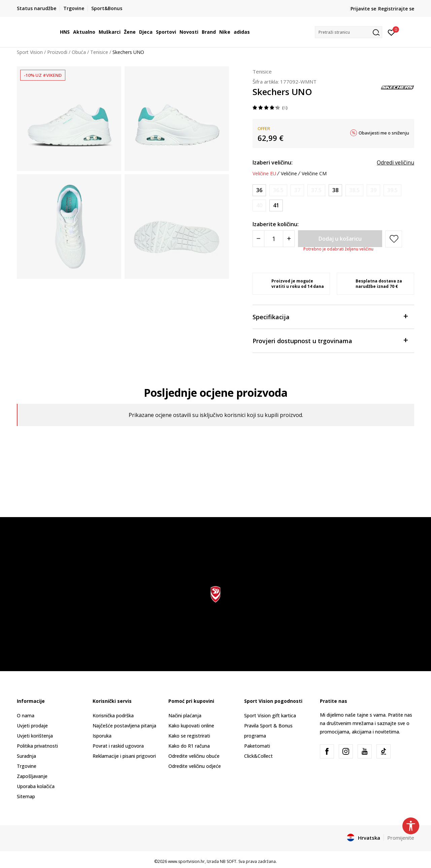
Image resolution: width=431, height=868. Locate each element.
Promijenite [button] (401, 838)
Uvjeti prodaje (32, 726)
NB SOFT (228, 861)
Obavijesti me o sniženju (384, 133)
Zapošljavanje (32, 776)
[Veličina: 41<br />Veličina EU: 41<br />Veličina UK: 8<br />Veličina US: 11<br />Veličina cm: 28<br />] (276, 205)
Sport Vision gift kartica (270, 715)
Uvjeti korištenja (35, 736)
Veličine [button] (289, 174)
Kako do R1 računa (189, 746)
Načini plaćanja (185, 715)
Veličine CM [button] (314, 174)
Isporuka (102, 736)
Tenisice (99, 52)
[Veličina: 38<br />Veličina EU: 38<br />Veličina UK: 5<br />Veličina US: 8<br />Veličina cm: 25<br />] (335, 190)
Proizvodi (57, 52)
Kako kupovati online (191, 726)
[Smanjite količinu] (258, 239)
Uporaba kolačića (36, 786)
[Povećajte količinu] (289, 239)
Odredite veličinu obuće (194, 756)
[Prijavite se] (391, 32)
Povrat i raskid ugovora (118, 746)
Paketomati (257, 746)
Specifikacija (330, 316)
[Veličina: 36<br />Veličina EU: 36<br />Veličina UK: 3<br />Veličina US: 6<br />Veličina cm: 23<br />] (259, 190)
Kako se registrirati (189, 736)
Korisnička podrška (113, 715)
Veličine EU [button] (264, 174)
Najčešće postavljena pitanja (124, 726)
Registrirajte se (396, 9)
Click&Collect (258, 756)
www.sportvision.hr (186, 861)
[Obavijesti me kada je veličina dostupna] (278, 190)
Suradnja (26, 756)
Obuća (79, 52)
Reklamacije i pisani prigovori (124, 756)
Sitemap (26, 796)
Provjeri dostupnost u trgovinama (330, 340)
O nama (26, 715)
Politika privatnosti (37, 746)
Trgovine (27, 766)
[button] (349, 32)
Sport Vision (30, 52)
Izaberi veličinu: (273, 162)
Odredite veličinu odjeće (195, 766)
